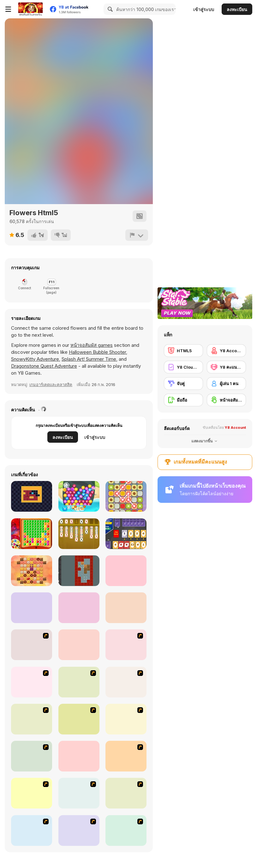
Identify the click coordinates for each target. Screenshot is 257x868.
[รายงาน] (137, 235)
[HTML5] (183, 351)
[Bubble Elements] (32, 719)
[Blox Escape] (79, 608)
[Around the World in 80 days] (32, 793)
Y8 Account (235, 428)
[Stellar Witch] (126, 571)
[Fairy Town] (79, 831)
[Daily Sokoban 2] (79, 571)
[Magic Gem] (79, 719)
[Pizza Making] (32, 831)
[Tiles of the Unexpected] (126, 831)
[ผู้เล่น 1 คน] (226, 384)
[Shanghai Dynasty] (79, 682)
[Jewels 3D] (32, 645)
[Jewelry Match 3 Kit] (79, 496)
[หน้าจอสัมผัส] (226, 400)
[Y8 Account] (226, 351)
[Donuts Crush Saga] (32, 571)
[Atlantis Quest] (79, 793)
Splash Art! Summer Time (89, 359)
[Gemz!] (32, 608)
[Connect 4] (79, 645)
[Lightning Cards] (126, 534)
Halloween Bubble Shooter (97, 352)
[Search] (109, 9)
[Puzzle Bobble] (126, 645)
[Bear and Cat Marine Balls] (126, 682)
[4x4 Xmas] (126, 608)
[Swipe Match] (126, 496)
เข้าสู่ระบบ (204, 9)
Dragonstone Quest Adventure (44, 366)
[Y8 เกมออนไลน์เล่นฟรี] (30, 9)
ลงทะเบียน (237, 9)
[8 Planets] (32, 682)
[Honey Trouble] (79, 756)
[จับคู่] (183, 384)
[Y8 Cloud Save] (183, 367)
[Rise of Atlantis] (126, 756)
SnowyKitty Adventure (35, 359)
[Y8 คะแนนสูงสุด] (226, 367)
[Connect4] (126, 719)
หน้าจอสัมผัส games (92, 345)
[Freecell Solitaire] (79, 534)
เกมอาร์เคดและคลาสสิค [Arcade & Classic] (51, 384)
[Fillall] (32, 496)
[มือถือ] (183, 400)
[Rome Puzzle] (126, 793)
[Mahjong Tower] (32, 756)
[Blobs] (32, 534)
